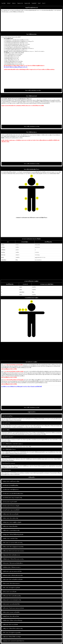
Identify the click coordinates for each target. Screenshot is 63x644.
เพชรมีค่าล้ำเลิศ (10, 539)
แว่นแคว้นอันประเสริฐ (11, 530)
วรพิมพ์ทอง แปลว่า (7, 567)
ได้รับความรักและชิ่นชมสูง (12, 620)
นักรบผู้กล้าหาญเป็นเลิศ (11, 588)
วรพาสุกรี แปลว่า (6, 510)
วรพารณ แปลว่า (6, 502)
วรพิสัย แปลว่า (6, 624)
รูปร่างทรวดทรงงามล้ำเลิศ (12, 571)
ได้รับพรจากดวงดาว (12, 567)
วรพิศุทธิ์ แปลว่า (6, 616)
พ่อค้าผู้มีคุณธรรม (11, 490)
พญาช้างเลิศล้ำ (10, 502)
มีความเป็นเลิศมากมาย (11, 555)
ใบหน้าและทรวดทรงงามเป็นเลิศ (13, 608)
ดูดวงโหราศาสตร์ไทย (7, 416)
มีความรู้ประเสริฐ (10, 518)
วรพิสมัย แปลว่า (6, 620)
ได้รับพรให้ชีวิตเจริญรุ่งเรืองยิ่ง (13, 535)
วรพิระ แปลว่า (6, 588)
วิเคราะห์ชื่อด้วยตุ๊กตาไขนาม (9, 449)
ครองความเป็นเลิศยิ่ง (11, 612)
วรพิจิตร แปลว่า (6, 514)
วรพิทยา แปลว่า (6, 547)
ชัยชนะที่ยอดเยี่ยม (10, 526)
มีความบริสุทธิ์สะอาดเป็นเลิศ (12, 580)
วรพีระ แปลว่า (6, 633)
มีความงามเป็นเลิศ (10, 514)
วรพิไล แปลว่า (6, 608)
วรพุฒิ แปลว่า (6, 637)
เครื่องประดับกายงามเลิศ (13, 575)
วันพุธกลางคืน (27, 3)
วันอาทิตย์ (3, 3)
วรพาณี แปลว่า (6, 494)
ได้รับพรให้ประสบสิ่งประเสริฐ (13, 629)
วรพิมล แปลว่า (6, 580)
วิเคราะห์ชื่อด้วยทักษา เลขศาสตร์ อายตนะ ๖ (13, 444)
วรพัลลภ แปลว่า (6, 481)
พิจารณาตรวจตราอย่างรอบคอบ (13, 551)
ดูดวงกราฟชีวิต (6, 430)
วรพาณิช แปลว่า (6, 490)
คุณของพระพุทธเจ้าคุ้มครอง (13, 641)
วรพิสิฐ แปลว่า (6, 629)
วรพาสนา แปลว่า (6, 506)
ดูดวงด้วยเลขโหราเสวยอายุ (9, 463)
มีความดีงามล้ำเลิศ (11, 616)
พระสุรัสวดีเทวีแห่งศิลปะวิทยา (13, 494)
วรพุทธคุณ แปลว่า (7, 641)
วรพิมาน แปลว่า (6, 584)
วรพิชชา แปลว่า (6, 518)
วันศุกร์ (39, 3)
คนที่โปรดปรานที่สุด (11, 481)
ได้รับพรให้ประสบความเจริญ (13, 559)
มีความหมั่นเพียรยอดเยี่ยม (12, 596)
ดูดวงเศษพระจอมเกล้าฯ (8, 437)
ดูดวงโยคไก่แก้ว (6, 456)
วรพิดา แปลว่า (6, 543)
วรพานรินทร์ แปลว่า (7, 498)
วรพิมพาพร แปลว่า (7, 575)
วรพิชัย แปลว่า (6, 526)
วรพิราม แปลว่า (6, 592)
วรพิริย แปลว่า (6, 596)
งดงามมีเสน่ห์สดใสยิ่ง (11, 604)
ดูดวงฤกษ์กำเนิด (6, 423)
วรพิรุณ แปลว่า (6, 600)
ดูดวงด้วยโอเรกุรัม (7, 470)
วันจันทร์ (9, 3)
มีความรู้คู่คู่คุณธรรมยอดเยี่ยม (13, 547)
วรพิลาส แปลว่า (6, 604)
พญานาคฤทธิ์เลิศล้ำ (11, 510)
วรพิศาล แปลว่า (6, 612)
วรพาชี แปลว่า (6, 485)
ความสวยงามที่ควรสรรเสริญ (12, 543)
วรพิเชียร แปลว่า (6, 539)
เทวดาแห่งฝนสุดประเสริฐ (12, 600)
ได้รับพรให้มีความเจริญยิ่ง (12, 637)
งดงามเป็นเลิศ (9, 592)
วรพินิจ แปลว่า (6, 551)
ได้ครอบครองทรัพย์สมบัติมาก (13, 563)
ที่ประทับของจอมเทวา (11, 584)
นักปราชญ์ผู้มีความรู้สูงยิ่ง (12, 522)
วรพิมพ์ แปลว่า (6, 571)
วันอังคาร (14, 3)
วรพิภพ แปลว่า (6, 563)
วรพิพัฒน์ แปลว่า (6, 559)
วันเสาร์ (44, 3)
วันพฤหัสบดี (34, 3)
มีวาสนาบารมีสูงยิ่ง (11, 506)
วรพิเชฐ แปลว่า (6, 535)
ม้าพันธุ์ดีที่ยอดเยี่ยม (10, 485)
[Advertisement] (32, 22)
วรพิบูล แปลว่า (6, 555)
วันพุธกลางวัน (20, 3)
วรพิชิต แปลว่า (6, 530)
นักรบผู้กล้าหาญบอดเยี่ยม (12, 633)
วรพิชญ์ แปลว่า (6, 522)
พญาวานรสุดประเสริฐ (12, 498)
